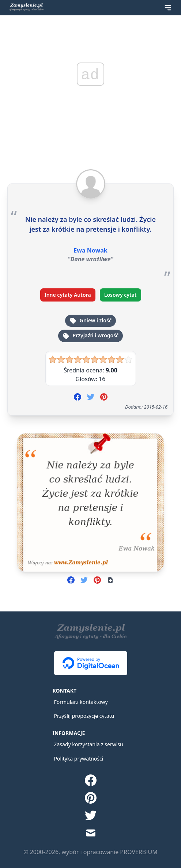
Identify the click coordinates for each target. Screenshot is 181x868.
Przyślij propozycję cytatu (84, 716)
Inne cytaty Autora (68, 295)
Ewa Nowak (90, 250)
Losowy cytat (120, 295)
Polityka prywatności (79, 759)
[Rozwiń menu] (168, 8)
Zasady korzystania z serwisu (89, 744)
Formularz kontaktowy (81, 702)
